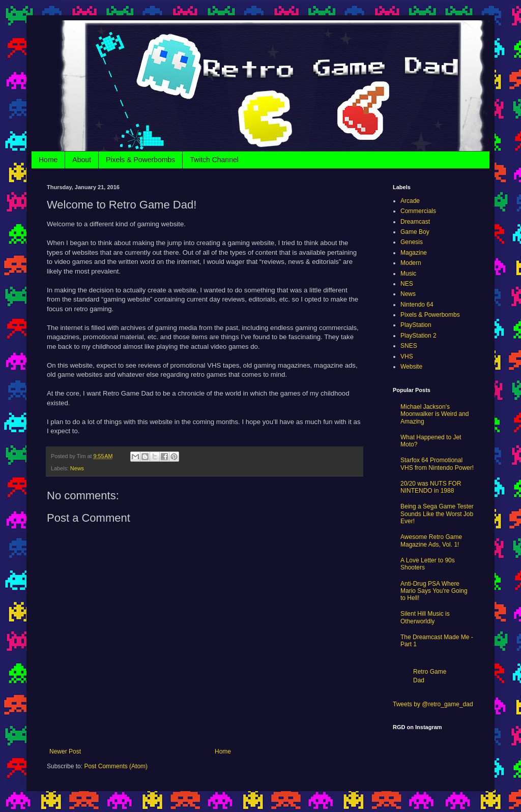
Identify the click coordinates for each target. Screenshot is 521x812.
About (82, 160)
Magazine (414, 253)
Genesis (412, 242)
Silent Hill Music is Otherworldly (425, 617)
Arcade (410, 201)
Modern (411, 263)
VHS (407, 356)
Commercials (418, 211)
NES (407, 284)
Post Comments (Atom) (116, 766)
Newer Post (65, 751)
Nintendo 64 (417, 305)
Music (408, 274)
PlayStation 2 (418, 336)
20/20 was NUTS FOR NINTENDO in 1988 (431, 487)
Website (411, 367)
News (77, 468)
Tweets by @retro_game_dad (433, 704)
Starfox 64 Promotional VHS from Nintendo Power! (437, 464)
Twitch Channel (214, 160)
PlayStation (416, 325)
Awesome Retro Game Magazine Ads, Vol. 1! (431, 540)
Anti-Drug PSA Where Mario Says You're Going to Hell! (434, 591)
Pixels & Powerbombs (140, 160)
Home (48, 160)
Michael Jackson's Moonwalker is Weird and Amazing (435, 414)
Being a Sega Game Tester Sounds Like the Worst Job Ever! (437, 514)
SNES (409, 346)
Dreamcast (415, 222)
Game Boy (415, 232)
